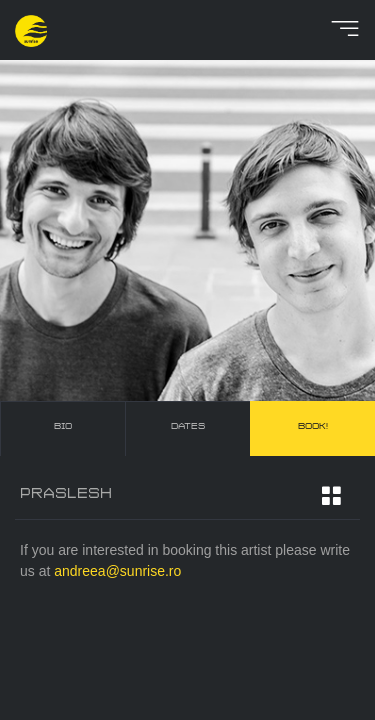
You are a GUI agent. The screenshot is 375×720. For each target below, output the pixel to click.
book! (313, 426)
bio (63, 426)
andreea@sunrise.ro (117, 571)
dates (188, 426)
